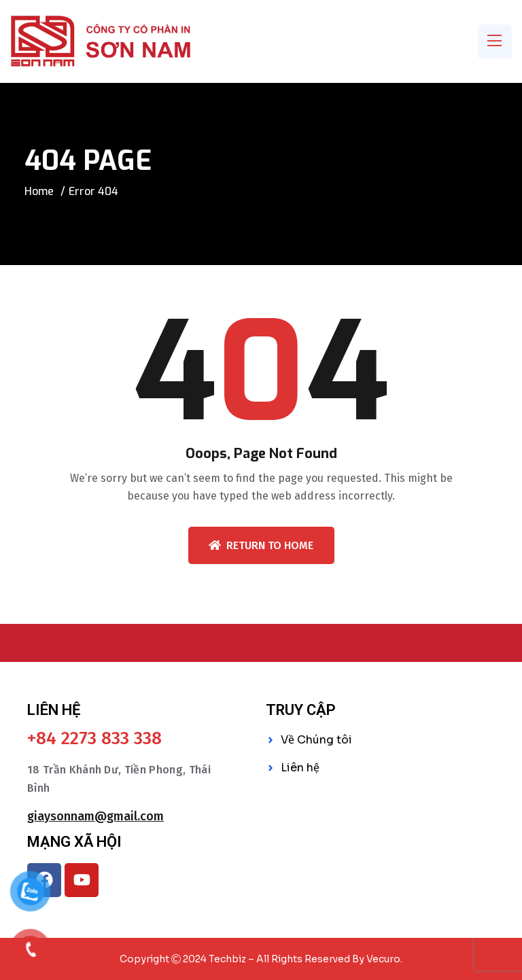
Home (39, 191)
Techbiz (227, 959)
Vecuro (383, 959)
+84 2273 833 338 (94, 739)
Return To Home (261, 545)
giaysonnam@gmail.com (95, 816)
